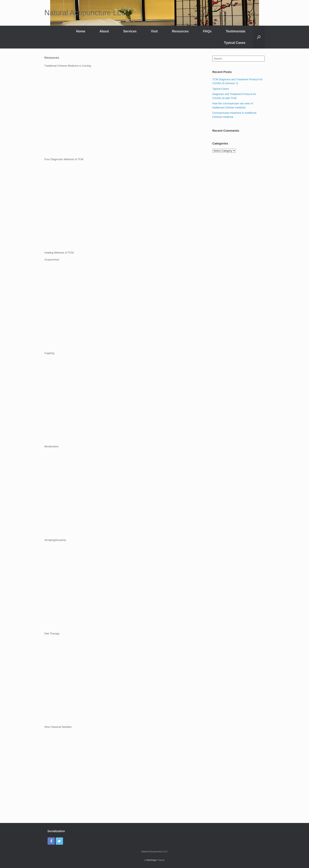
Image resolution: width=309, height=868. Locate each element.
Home (81, 31)
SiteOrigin (152, 860)
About (104, 31)
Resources (180, 31)
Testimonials (236, 31)
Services (130, 31)
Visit (154, 31)
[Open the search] (259, 37)
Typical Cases (235, 43)
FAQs (207, 31)
